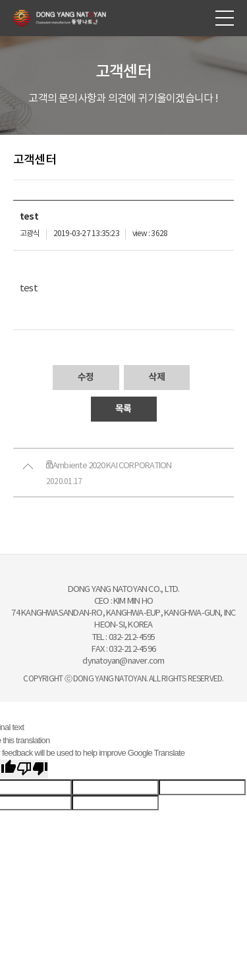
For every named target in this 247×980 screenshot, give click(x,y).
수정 (86, 377)
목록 (123, 409)
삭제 (157, 377)
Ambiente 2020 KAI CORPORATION (109, 466)
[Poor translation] (32, 770)
